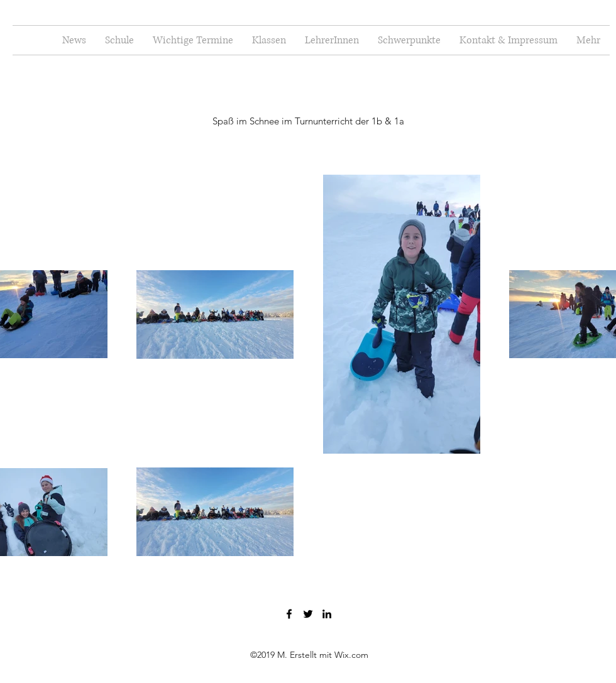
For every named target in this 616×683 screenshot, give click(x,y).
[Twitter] (308, 614)
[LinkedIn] (327, 614)
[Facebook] (289, 614)
